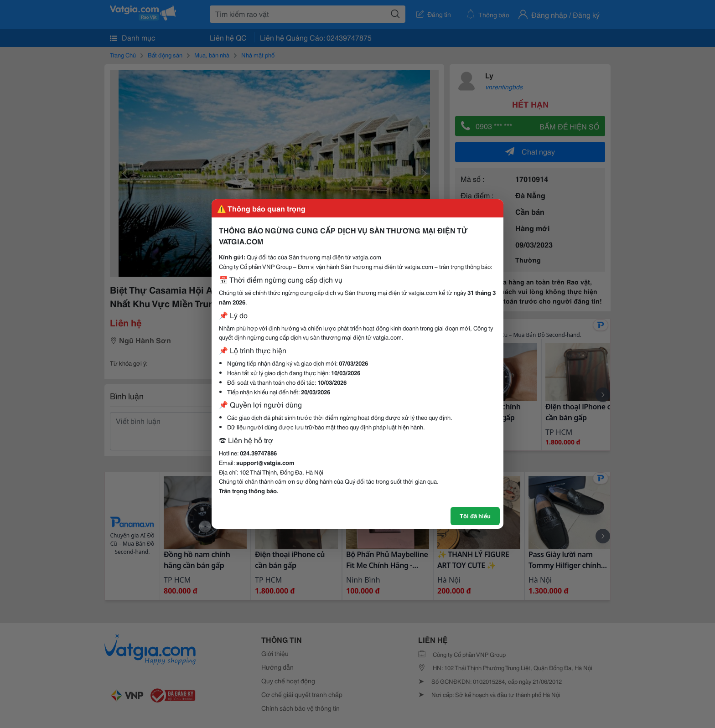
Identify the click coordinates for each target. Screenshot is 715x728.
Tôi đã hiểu (475, 516)
